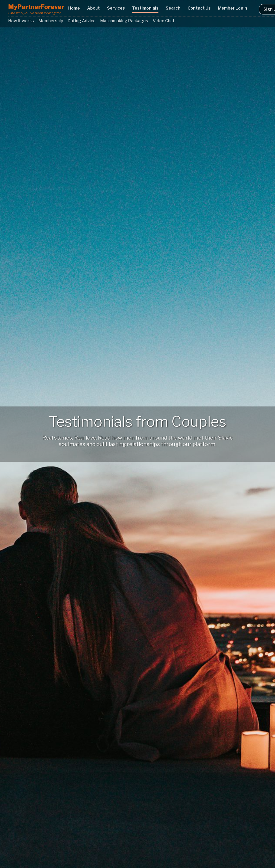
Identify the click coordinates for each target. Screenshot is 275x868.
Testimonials (145, 8)
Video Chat (164, 21)
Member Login (232, 8)
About (93, 8)
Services (116, 8)
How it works (21, 21)
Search (173, 8)
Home (74, 8)
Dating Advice (82, 21)
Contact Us (199, 8)
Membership (51, 21)
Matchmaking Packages (124, 21)
